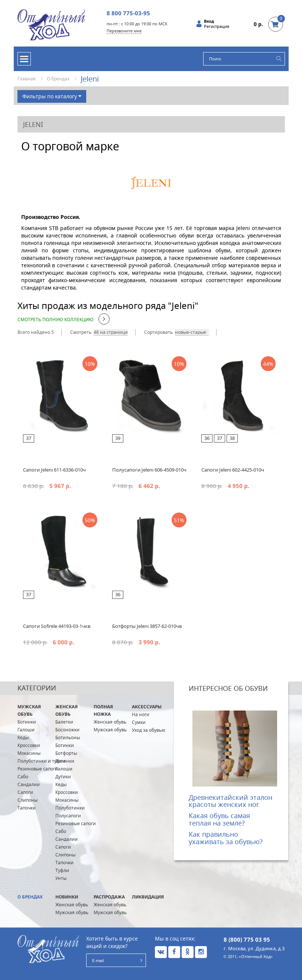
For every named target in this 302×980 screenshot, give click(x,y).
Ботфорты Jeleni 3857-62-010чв (147, 626)
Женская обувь (66, 710)
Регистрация (217, 26)
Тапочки (27, 808)
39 (118, 438)
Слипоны (27, 800)
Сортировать (158, 332)
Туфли (62, 870)
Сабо (23, 777)
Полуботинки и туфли (41, 761)
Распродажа (109, 897)
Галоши (26, 730)
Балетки (64, 722)
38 (232, 438)
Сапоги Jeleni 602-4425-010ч (233, 470)
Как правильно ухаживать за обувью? (226, 838)
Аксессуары (147, 707)
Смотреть (81, 332)
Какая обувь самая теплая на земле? (219, 819)
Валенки (65, 761)
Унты (61, 878)
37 (29, 438)
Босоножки (67, 730)
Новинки (67, 897)
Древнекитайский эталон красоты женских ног (230, 801)
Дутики (63, 777)
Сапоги (25, 792)
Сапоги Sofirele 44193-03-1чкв (57, 626)
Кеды (23, 738)
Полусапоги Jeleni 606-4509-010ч (149, 470)
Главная (27, 79)
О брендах (58, 79)
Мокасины (29, 753)
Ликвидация (148, 897)
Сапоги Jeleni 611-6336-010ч (54, 470)
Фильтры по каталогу (52, 96)
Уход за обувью (149, 730)
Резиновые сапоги (38, 769)
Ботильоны (68, 738)
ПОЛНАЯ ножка (103, 710)
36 (207, 438)
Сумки (139, 722)
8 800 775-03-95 (128, 13)
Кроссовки (29, 745)
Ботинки (27, 722)
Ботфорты (66, 753)
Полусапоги (68, 816)
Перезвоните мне (124, 31)
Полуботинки (70, 808)
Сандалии (29, 784)
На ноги (141, 714)
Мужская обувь (29, 710)
